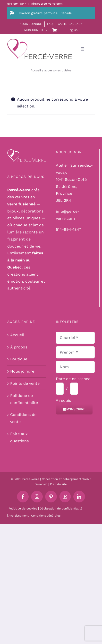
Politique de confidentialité (24, 399)
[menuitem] (73, 30)
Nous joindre (22, 371)
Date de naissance (73, 379)
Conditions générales (46, 516)
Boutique (19, 359)
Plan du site (58, 484)
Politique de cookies (23, 509)
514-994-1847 (68, 229)
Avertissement (19, 516)
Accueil (17, 335)
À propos (19, 347)
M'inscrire (74, 409)
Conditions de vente (23, 418)
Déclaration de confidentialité (61, 509)
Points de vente (25, 383)
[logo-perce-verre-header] (40, 41)
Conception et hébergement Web (65, 479)
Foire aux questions (19, 437)
